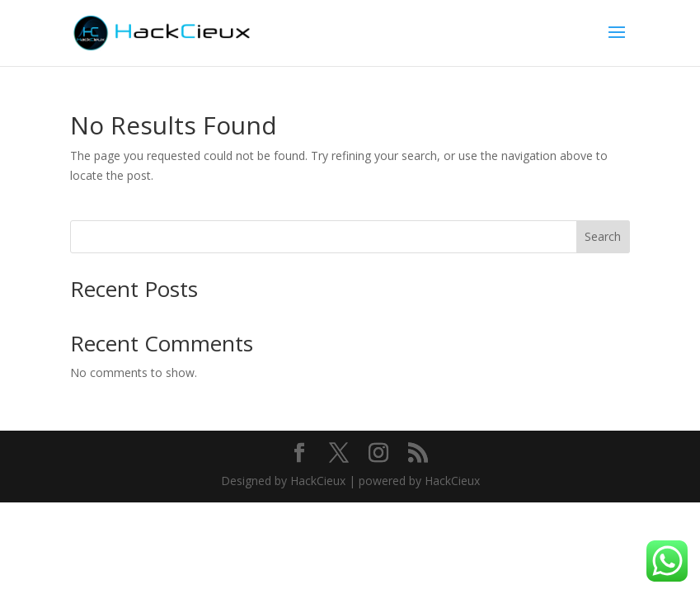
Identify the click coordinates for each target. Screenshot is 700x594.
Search (603, 236)
